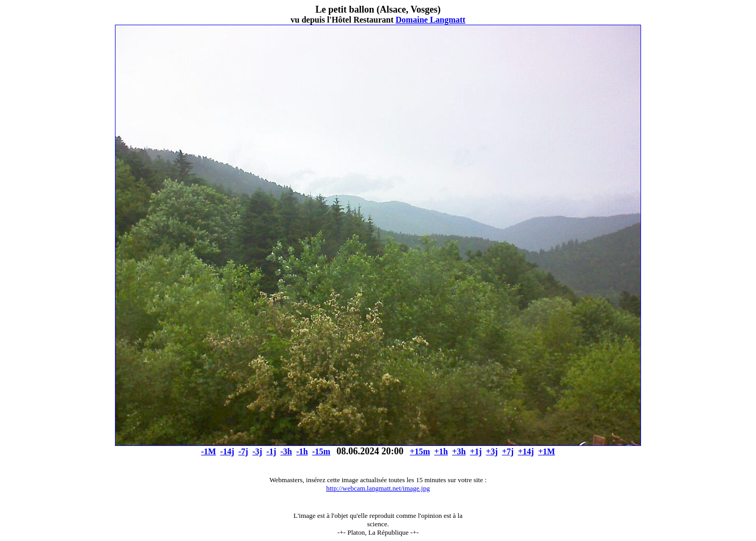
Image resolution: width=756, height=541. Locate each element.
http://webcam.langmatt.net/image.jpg (378, 488)
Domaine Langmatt (431, 20)
